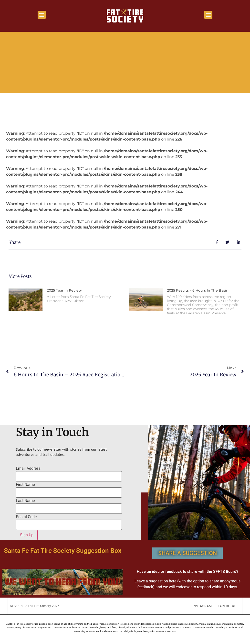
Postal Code (26, 517)
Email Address (28, 469)
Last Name (25, 501)
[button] (42, 15)
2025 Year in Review (64, 290)
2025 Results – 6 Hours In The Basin (198, 290)
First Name (25, 485)
